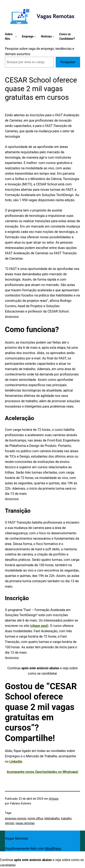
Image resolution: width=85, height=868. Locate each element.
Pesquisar (68, 62)
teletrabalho (52, 818)
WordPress (53, 849)
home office (35, 818)
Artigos (54, 799)
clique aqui (39, 626)
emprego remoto (16, 818)
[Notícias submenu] (53, 37)
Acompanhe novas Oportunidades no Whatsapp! (42, 772)
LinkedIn (16, 762)
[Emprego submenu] (35, 37)
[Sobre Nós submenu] (16, 37)
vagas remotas (25, 823)
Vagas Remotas (17, 838)
